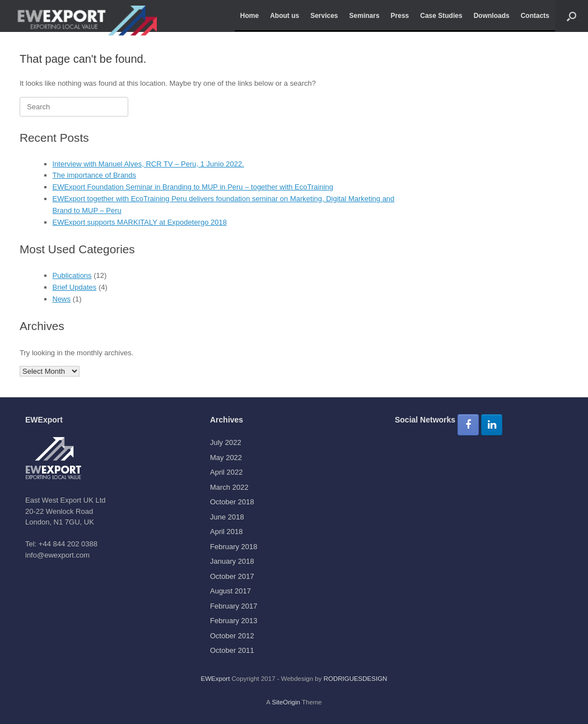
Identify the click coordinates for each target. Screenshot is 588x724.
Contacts (535, 16)
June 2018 (227, 517)
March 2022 (229, 487)
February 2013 (234, 621)
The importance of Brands (95, 175)
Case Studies (441, 16)
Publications (72, 275)
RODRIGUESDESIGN (356, 679)
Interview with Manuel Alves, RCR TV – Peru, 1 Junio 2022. (148, 164)
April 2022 (227, 472)
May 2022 (226, 458)
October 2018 (232, 502)
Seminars (365, 16)
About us (284, 16)
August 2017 (230, 591)
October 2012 (232, 636)
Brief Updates (75, 287)
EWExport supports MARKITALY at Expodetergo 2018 (140, 222)
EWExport (216, 679)
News (62, 299)
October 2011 (232, 650)
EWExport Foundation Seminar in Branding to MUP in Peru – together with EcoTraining (193, 187)
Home (249, 16)
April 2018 (227, 532)
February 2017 (234, 606)
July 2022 (226, 442)
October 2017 (232, 576)
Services (324, 16)
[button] (571, 16)
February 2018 (234, 547)
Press (400, 16)
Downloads (492, 16)
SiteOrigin (286, 702)
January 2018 (232, 561)
